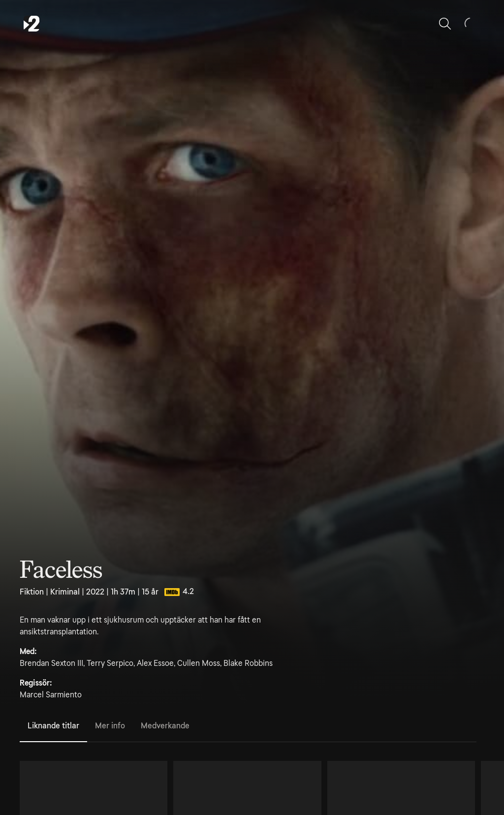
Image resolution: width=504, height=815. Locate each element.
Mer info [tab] (110, 726)
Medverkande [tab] (165, 726)
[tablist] (248, 726)
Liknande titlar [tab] (53, 726)
